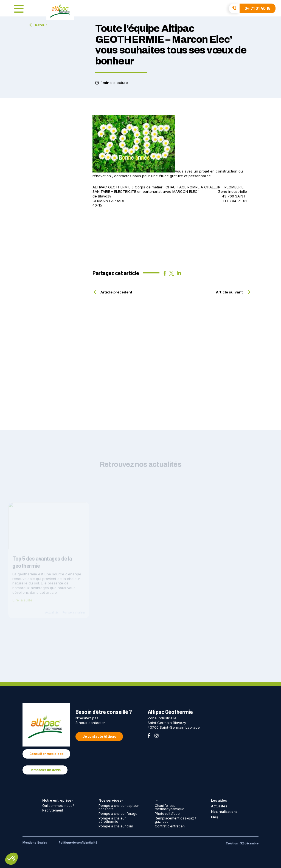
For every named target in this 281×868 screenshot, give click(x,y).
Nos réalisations (224, 812)
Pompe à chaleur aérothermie (112, 820)
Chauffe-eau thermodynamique (170, 807)
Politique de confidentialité (78, 842)
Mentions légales (35, 842)
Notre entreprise (58, 800)
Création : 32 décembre (242, 843)
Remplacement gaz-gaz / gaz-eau (175, 820)
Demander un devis (45, 770)
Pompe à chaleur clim (116, 826)
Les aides (219, 800)
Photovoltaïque (167, 814)
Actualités (219, 806)
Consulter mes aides (46, 754)
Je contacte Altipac (99, 736)
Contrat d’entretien (170, 826)
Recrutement (53, 810)
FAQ (214, 817)
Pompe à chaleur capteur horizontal (119, 807)
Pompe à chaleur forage (118, 814)
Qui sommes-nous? (58, 806)
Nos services (111, 800)
